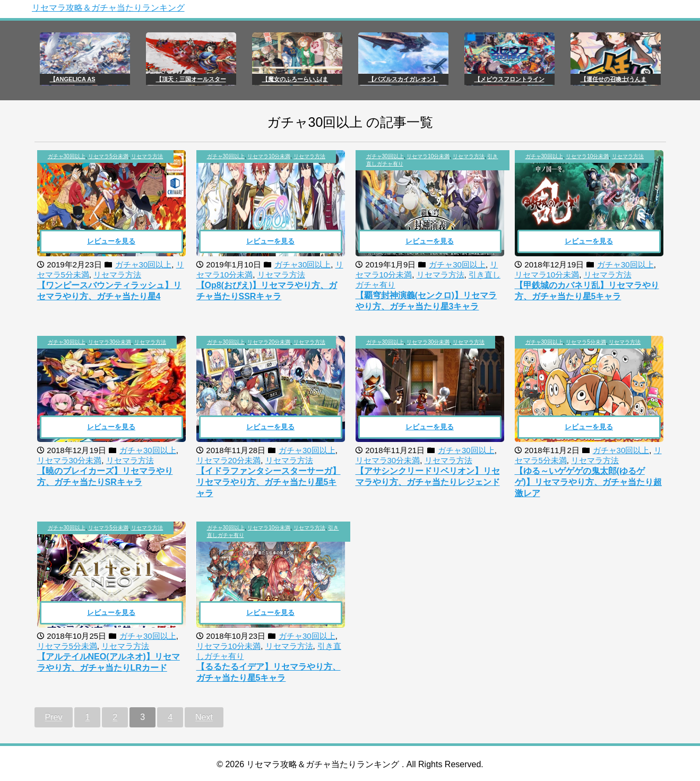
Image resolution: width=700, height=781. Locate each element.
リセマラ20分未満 (269, 342)
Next (204, 717)
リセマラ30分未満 (110, 342)
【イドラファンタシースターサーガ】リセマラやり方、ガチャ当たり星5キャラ (269, 482)
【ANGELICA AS (73, 79)
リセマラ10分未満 (269, 156)
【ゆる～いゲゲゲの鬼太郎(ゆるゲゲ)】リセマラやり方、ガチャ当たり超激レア (588, 482)
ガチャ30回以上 (67, 156)
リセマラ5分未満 (108, 156)
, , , (432, 160)
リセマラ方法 (147, 156)
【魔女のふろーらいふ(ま (295, 79)
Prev (54, 717)
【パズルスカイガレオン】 (403, 79)
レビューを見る (111, 241)
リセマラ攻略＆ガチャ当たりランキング (108, 8)
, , (106, 156)
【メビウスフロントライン (509, 79)
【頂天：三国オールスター (191, 79)
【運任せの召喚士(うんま (614, 79)
